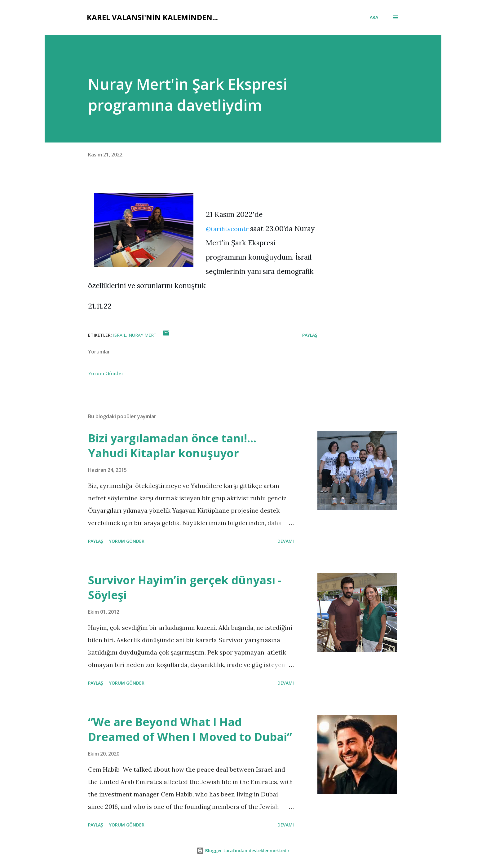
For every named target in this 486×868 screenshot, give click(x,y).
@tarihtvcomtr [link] (227, 229)
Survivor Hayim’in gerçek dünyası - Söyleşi (185, 587)
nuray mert (143, 335)
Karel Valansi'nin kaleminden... (152, 17)
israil (120, 335)
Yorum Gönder (106, 373)
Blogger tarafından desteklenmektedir (243, 850)
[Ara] (374, 17)
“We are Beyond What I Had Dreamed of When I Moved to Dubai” (190, 729)
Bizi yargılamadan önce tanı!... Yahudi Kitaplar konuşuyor (172, 446)
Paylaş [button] (310, 335)
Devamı (286, 541)
